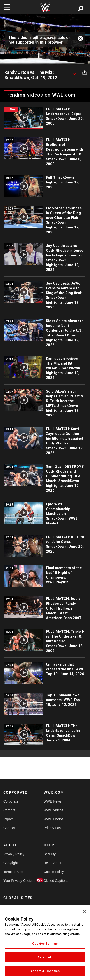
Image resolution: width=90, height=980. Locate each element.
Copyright (11, 863)
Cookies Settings (45, 943)
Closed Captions (54, 881)
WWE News (53, 801)
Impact (8, 819)
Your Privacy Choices (13, 881)
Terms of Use (13, 872)
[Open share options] (85, 73)
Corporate (11, 801)
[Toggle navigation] (7, 7)
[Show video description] (74, 73)
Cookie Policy (54, 872)
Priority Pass (53, 828)
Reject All (45, 957)
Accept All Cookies (45, 971)
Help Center (53, 863)
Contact (9, 828)
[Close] (84, 912)
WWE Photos (54, 819)
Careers (9, 810)
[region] (45, 942)
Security (50, 854)
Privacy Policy (13, 854)
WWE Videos (54, 810)
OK (45, 40)
